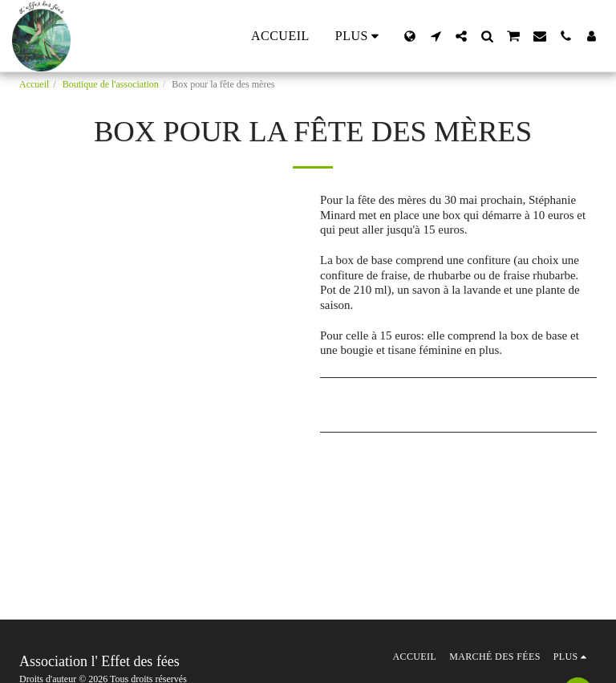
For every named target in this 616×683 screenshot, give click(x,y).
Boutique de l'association (111, 84)
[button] (436, 36)
